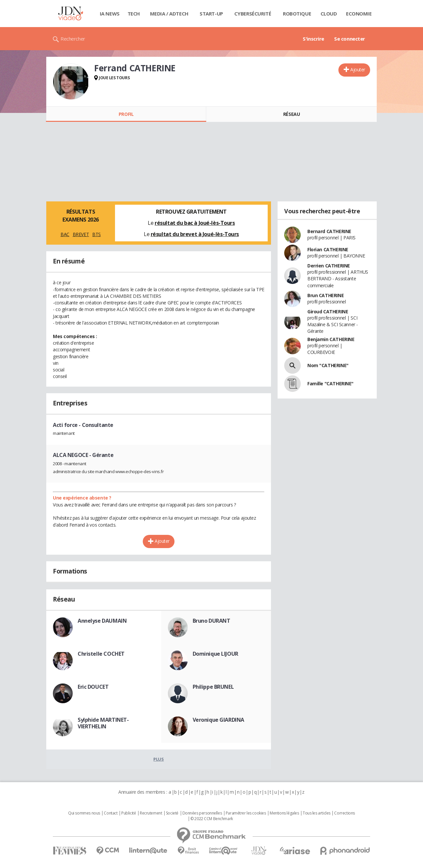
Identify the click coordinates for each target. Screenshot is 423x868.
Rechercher (73, 39)
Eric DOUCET (93, 687)
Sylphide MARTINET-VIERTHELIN (103, 723)
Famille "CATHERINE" (330, 383)
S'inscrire (313, 39)
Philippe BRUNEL (213, 687)
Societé (172, 813)
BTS (96, 234)
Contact (111, 813)
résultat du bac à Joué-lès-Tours (195, 223)
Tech (134, 14)
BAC (65, 234)
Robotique (297, 14)
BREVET (81, 234)
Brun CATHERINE (326, 295)
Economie (359, 14)
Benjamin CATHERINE (331, 339)
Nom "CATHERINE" (328, 365)
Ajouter (358, 69)
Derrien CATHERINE (329, 266)
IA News (110, 14)
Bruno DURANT (211, 621)
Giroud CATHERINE (328, 312)
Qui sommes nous (84, 813)
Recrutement (151, 813)
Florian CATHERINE (328, 249)
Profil (126, 114)
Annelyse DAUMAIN (102, 621)
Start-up (211, 14)
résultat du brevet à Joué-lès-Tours (195, 234)
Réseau (291, 114)
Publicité (129, 813)
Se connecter (350, 39)
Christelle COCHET (101, 654)
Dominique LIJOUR (215, 654)
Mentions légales (284, 813)
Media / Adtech (169, 14)
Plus (158, 759)
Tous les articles (317, 813)
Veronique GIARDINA (218, 720)
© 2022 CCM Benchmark (212, 819)
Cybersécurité (253, 14)
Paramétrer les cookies (246, 813)
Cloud (329, 14)
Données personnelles (202, 813)
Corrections (344, 813)
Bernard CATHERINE (329, 231)
